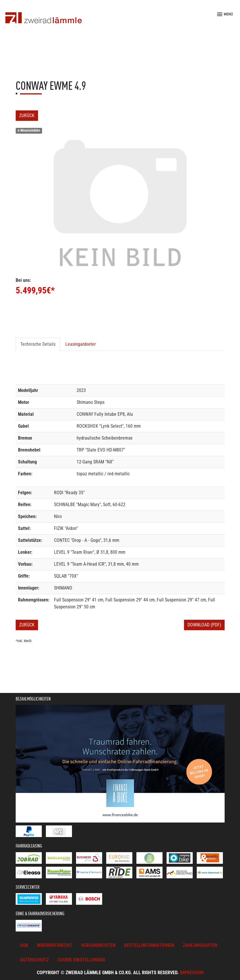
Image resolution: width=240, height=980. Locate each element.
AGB (24, 945)
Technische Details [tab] (38, 344)
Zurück (27, 115)
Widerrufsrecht (55, 945)
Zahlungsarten (200, 945)
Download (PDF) (204, 625)
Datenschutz (34, 960)
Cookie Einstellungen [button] (81, 960)
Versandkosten (98, 945)
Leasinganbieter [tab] (81, 344)
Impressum (192, 973)
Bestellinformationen (149, 945)
